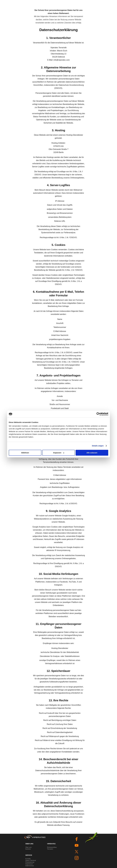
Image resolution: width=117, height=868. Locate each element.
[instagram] (77, 858)
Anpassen (59, 453)
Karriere (28, 849)
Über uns (28, 847)
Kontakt (28, 859)
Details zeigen (98, 446)
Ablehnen (25, 453)
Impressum (29, 864)
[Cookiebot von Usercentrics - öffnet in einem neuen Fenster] (98, 414)
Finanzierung (30, 862)
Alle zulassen (92, 453)
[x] (77, 852)
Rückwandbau (52, 847)
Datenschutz (30, 866)
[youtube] (77, 845)
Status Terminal (31, 860)
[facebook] (77, 839)
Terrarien (50, 849)
